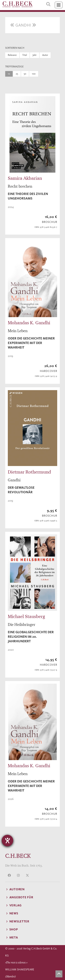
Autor (45, 55)
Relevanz (12, 55)
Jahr (35, 55)
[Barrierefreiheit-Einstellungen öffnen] (7, 841)
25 (17, 74)
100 (34, 74)
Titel (25, 55)
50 (25, 74)
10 (9, 74)
